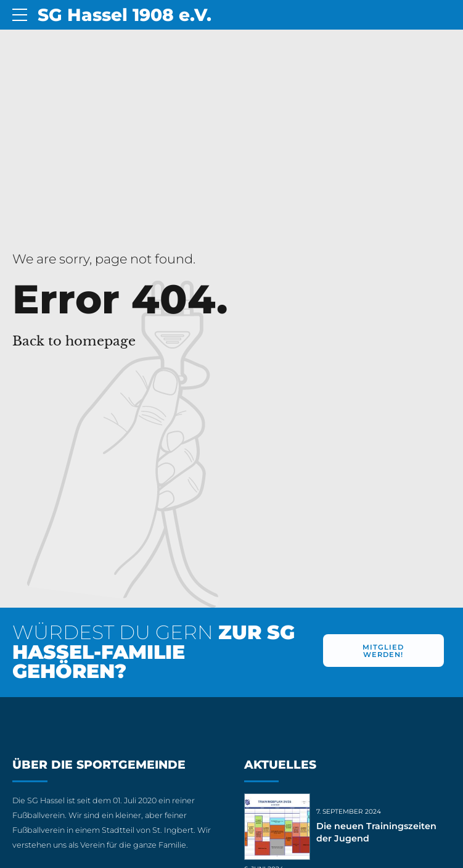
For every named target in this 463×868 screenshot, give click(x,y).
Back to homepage (74, 341)
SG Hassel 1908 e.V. (125, 15)
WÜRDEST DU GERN (154, 652)
